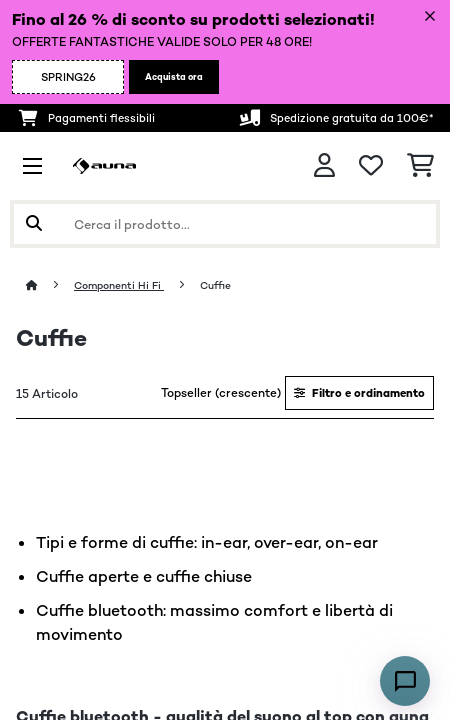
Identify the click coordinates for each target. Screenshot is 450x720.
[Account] (324, 165)
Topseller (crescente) (221, 393)
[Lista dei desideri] (371, 166)
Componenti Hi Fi (119, 285)
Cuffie (217, 285)
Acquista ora (174, 77)
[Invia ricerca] (34, 224)
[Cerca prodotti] (225, 224)
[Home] (50, 285)
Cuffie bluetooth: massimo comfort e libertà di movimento (214, 622)
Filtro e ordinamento (359, 393)
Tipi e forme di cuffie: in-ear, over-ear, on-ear (207, 542)
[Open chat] (405, 681)
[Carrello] (420, 166)
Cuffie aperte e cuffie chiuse (144, 576)
